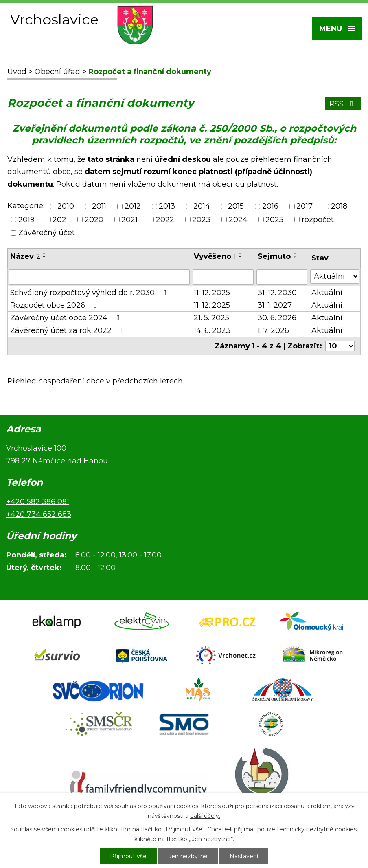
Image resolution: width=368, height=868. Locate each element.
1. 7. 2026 (273, 330)
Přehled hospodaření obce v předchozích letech (95, 381)
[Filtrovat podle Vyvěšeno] (223, 277)
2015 (236, 207)
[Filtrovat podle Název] (99, 277)
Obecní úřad (57, 72)
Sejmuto (274, 256)
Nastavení (244, 856)
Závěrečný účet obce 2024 (66, 318)
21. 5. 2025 (211, 318)
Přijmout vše (128, 856)
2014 (202, 207)
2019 (26, 220)
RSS (343, 104)
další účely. (205, 816)
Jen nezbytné (188, 856)
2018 (339, 207)
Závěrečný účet (47, 233)
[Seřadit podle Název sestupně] (45, 257)
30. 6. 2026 (277, 318)
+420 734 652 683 (39, 514)
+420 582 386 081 (38, 502)
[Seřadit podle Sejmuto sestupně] (295, 257)
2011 (99, 207)
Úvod (17, 72)
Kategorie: (26, 206)
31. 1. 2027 (275, 305)
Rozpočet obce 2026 (55, 305)
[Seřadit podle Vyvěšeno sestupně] (241, 257)
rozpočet (318, 220)
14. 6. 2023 (212, 330)
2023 (201, 220)
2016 (270, 207)
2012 (133, 207)
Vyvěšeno (215, 256)
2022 (165, 220)
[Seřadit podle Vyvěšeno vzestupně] (241, 253)
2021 (129, 220)
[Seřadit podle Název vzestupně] (45, 253)
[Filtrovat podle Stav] (335, 276)
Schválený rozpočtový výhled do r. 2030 (90, 293)
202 (59, 220)
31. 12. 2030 (277, 293)
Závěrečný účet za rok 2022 (68, 330)
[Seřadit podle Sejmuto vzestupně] (295, 253)
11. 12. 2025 (212, 293)
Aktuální (327, 293)
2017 (304, 207)
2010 (66, 207)
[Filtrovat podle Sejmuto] (282, 277)
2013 (167, 207)
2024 (238, 220)
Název (25, 256)
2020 (94, 220)
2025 (274, 220)
